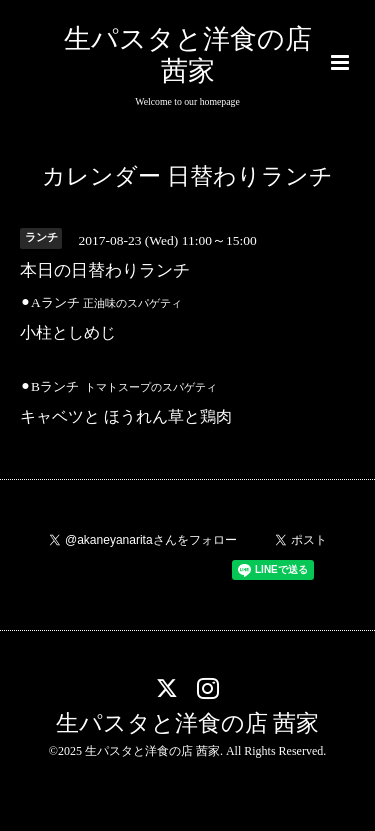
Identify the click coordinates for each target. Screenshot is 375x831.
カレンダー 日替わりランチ (187, 176)
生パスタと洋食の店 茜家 (188, 723)
